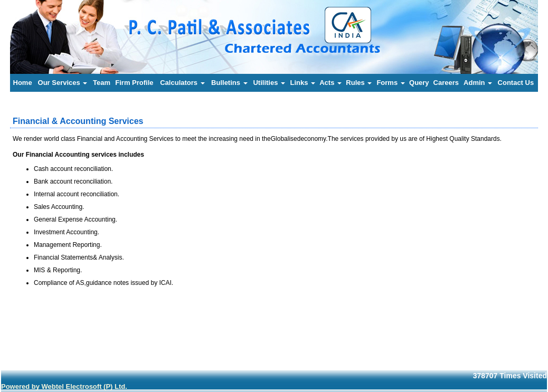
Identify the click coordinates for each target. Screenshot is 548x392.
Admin (478, 83)
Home (23, 83)
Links (303, 83)
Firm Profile (134, 83)
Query (419, 83)
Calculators (182, 83)
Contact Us (516, 83)
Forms (390, 83)
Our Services (63, 83)
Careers (446, 83)
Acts (330, 83)
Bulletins (229, 83)
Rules (359, 83)
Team (102, 83)
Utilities (269, 83)
